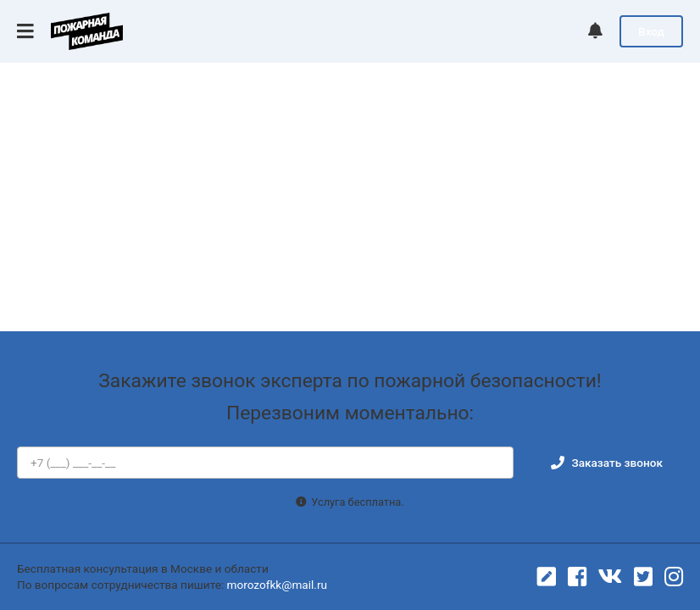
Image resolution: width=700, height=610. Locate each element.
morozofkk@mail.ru (278, 585)
